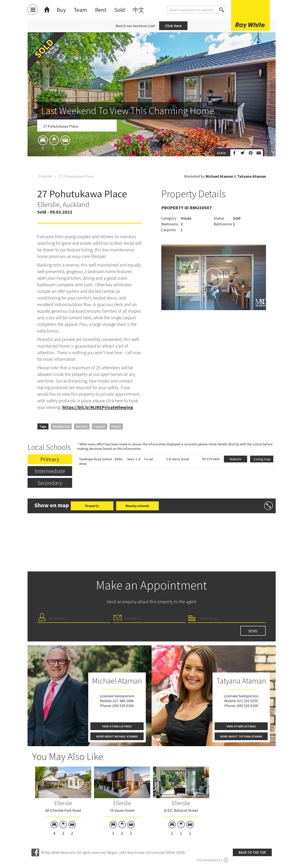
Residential (61, 426)
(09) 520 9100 (123, 706)
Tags (43, 426)
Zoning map (262, 459)
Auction (82, 426)
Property (92, 506)
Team (80, 10)
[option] (152, 117)
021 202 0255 (248, 701)
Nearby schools (137, 506)
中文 (138, 10)
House (116, 426)
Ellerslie (45, 176)
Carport (100, 426)
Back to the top (252, 852)
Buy (61, 10)
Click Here (173, 26)
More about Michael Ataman (117, 736)
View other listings (117, 726)
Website (236, 459)
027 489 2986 (123, 701)
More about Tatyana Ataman (241, 736)
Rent (101, 10)
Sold (120, 10)
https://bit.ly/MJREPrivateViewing (98, 407)
